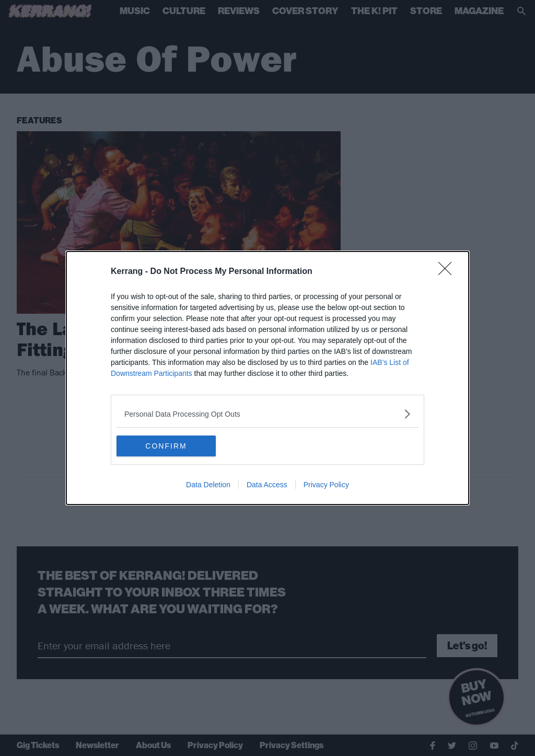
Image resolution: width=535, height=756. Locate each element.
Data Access (267, 485)
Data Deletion (208, 485)
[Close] (448, 272)
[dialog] (267, 378)
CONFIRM (166, 445)
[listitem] (267, 414)
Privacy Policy (326, 485)
